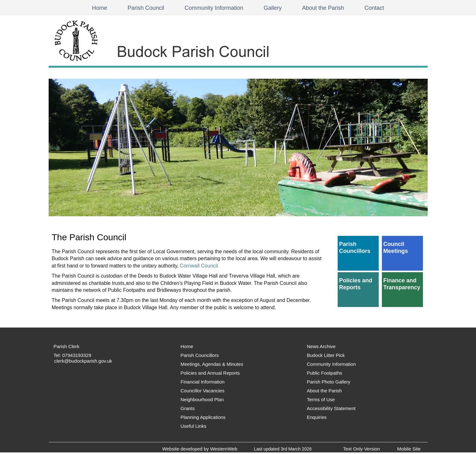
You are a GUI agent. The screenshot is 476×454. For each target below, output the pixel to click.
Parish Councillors (355, 248)
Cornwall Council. (200, 266)
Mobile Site (409, 449)
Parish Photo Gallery (329, 382)
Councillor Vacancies (203, 391)
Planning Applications (203, 417)
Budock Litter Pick (326, 355)
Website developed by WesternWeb (200, 449)
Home (99, 8)
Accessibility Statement (331, 408)
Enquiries (317, 417)
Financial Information (203, 382)
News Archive (321, 346)
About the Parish (323, 8)
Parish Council (146, 8)
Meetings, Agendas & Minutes (212, 364)
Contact (374, 8)
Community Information (214, 8)
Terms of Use (321, 399)
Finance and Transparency (402, 284)
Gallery (273, 8)
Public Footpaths (325, 373)
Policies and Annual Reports (210, 373)
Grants (188, 408)
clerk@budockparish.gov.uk (83, 361)
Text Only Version (362, 449)
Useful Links (194, 426)
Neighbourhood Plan (202, 399)
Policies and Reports (356, 284)
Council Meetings (396, 248)
